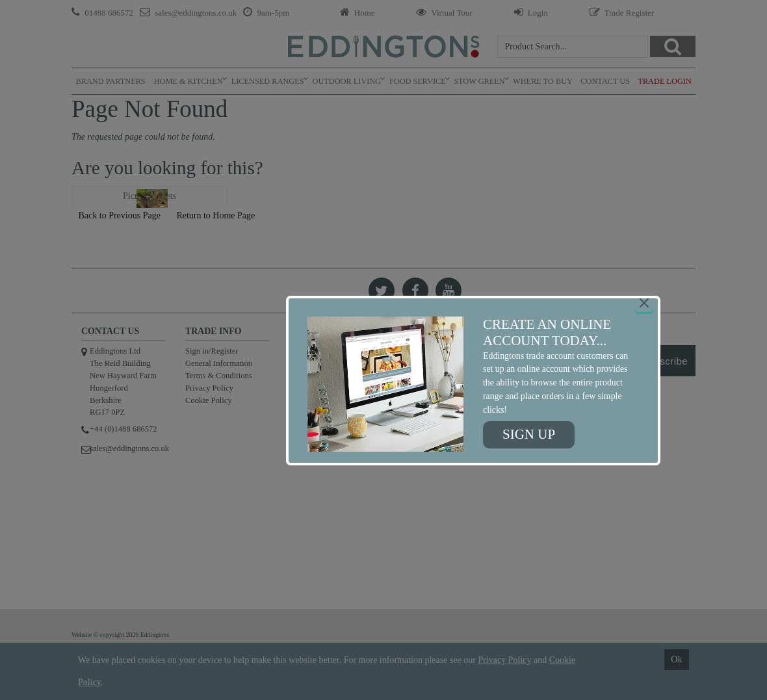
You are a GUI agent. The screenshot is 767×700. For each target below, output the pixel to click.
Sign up (529, 434)
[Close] (644, 303)
